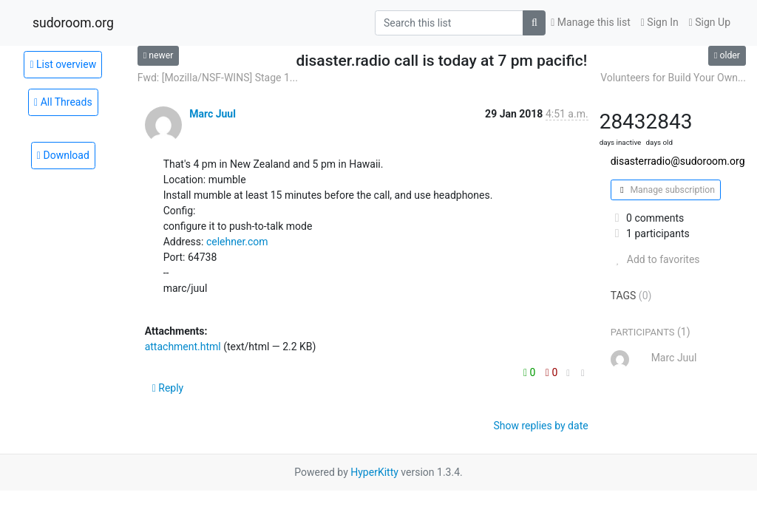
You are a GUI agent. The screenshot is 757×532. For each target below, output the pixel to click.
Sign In (660, 22)
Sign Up (710, 22)
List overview (63, 64)
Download (63, 155)
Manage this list (591, 22)
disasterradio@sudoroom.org (678, 161)
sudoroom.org (73, 23)
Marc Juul (213, 114)
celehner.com (237, 242)
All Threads (63, 102)
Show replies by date (540, 426)
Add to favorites (655, 259)
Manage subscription (666, 190)
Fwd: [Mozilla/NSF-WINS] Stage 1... (218, 78)
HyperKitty (374, 472)
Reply (168, 388)
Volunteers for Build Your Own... (673, 78)
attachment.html (183, 347)
